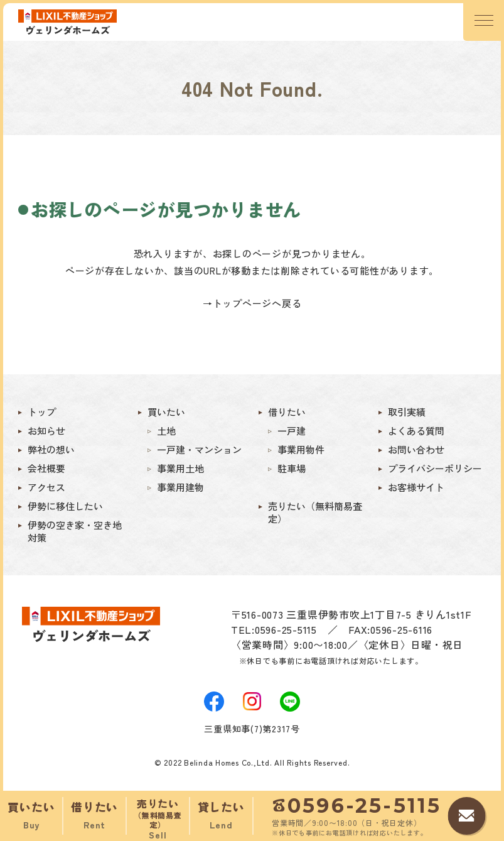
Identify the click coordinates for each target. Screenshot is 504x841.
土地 (166, 431)
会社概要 (46, 469)
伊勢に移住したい (65, 506)
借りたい (287, 412)
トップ (42, 412)
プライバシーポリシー (435, 469)
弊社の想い (51, 450)
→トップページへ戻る (252, 303)
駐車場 (292, 469)
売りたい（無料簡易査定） (315, 513)
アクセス (46, 487)
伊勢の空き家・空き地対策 (75, 531)
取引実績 (407, 412)
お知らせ (46, 431)
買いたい (166, 412)
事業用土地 (180, 469)
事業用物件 (301, 450)
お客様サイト (416, 487)
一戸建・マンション (199, 450)
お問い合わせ (416, 450)
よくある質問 (416, 431)
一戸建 (292, 431)
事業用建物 (180, 487)
